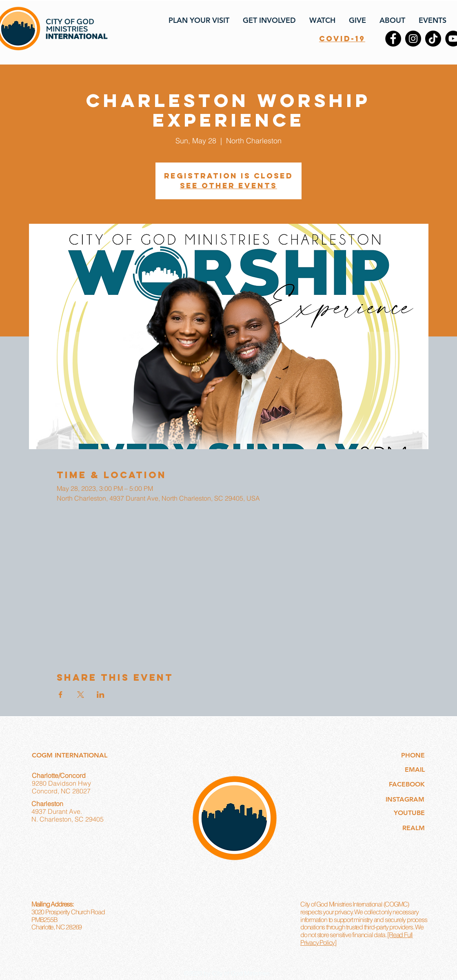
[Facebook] (393, 39)
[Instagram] (413, 39)
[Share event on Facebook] (61, 695)
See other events (228, 186)
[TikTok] (433, 39)
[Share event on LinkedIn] (101, 695)
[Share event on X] (81, 695)
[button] (198, 20)
